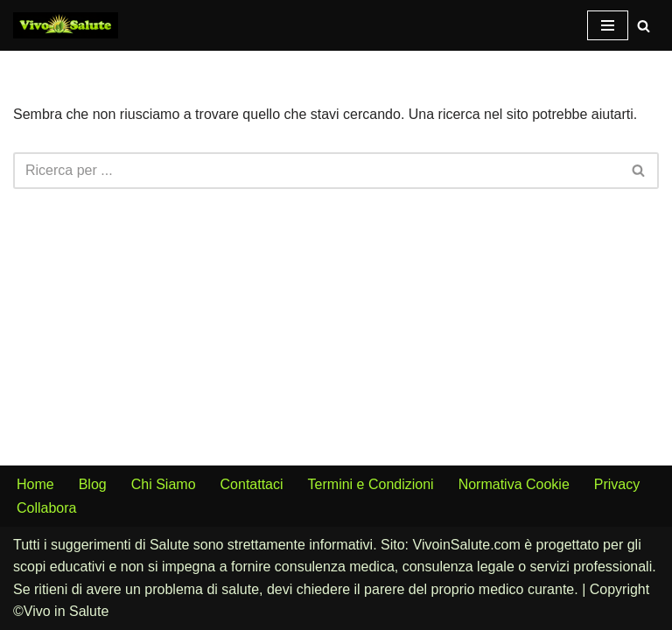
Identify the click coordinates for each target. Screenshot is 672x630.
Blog (93, 484)
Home (35, 484)
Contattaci (252, 484)
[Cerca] (644, 26)
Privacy (617, 484)
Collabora (46, 508)
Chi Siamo (164, 484)
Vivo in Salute (66, 611)
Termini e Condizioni (371, 484)
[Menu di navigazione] (608, 25)
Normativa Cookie (514, 484)
